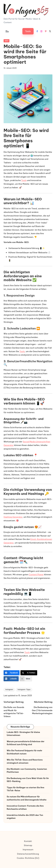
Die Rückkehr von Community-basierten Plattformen (27, 770)
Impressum (28, 850)
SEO (6, 41)
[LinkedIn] (11, 679)
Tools (24, 180)
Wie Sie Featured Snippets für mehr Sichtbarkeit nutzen (24, 752)
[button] (28, 31)
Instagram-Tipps (24, 690)
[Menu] (7, 31)
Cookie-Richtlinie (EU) (28, 858)
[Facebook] (12, 673)
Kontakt (28, 841)
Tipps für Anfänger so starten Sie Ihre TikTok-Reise (25, 789)
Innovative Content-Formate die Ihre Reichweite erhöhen (25, 807)
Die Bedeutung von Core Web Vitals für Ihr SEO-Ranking (28, 780)
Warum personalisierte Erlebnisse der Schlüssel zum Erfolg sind (26, 743)
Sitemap (28, 845)
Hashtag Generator (13, 517)
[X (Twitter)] (29, 673)
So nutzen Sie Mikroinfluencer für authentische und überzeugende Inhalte (27, 798)
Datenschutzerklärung (28, 854)
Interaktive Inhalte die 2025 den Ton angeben (25, 817)
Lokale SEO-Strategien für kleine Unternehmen (23, 734)
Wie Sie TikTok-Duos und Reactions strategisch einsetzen (25, 761)
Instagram (9, 690)
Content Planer (36, 574)
